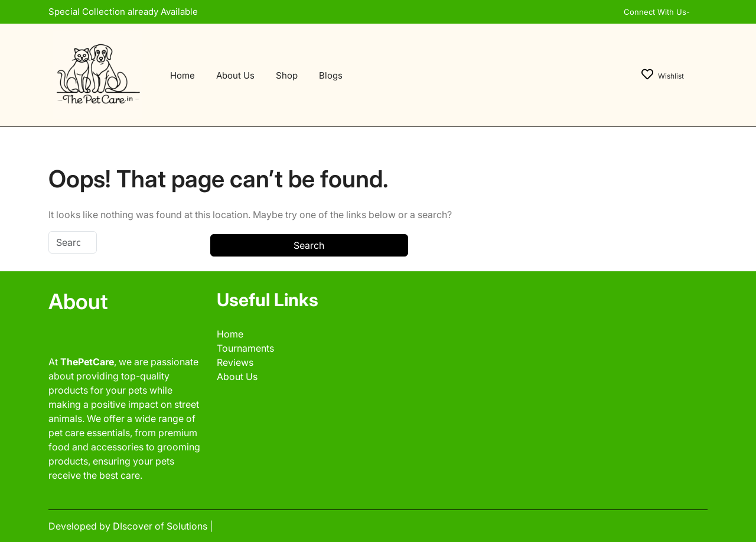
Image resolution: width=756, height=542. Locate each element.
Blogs (331, 75)
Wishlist (663, 76)
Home (183, 75)
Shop (287, 75)
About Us (235, 75)
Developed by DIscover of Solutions (129, 526)
